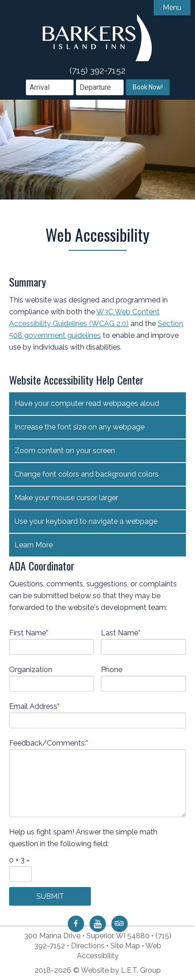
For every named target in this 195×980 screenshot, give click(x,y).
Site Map (125, 946)
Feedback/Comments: (49, 740)
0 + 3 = (19, 857)
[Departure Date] (100, 85)
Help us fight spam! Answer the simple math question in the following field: (83, 835)
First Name (29, 630)
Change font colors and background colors (87, 471)
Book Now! (148, 84)
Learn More (34, 542)
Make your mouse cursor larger (66, 495)
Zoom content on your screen (65, 448)
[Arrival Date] (50, 85)
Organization (31, 667)
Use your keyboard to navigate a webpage (86, 519)
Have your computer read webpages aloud (87, 401)
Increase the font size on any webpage (80, 424)
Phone (112, 667)
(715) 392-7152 (97, 68)
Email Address (34, 704)
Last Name (121, 630)
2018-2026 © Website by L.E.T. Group (98, 970)
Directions (88, 946)
